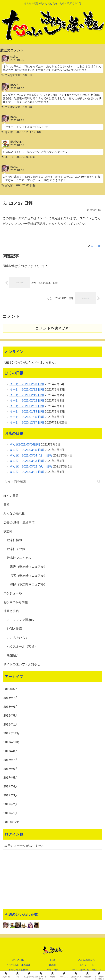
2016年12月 (12, 823)
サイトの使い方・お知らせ (22, 665)
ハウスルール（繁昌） (22, 647)
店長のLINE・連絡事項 (19, 523)
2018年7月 (11, 699)
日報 (6, 505)
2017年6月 (11, 770)
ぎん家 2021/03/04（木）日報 (31, 456)
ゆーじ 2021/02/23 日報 (27, 385)
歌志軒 (8, 532)
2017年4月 (11, 787)
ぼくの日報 (11, 496)
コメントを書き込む (53, 329)
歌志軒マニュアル (19, 559)
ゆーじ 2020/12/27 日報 (27, 423)
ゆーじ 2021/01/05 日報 (27, 418)
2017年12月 (12, 734)
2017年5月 (11, 778)
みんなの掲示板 (14, 514)
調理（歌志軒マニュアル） (29, 567)
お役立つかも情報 (16, 603)
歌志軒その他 (16, 550)
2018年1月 (11, 725)
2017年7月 (11, 761)
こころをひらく (17, 638)
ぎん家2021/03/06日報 (25, 445)
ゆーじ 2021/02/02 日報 (27, 401)
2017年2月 (11, 805)
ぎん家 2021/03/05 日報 (27, 451)
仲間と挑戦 (11, 612)
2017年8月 (11, 752)
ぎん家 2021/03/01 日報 (27, 473)
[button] (99, 482)
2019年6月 (11, 690)
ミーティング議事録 (21, 621)
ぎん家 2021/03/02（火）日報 (31, 467)
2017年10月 (12, 743)
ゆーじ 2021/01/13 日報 (27, 412)
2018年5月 (11, 716)
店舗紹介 (13, 656)
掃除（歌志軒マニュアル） (29, 585)
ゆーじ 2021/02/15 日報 (27, 396)
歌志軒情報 (14, 541)
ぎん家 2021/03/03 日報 (27, 462)
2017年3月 (11, 796)
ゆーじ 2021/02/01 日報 (27, 407)
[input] (52, 482)
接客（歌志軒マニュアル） (29, 576)
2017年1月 (11, 814)
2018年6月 (11, 707)
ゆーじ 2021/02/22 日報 (27, 390)
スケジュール (13, 594)
